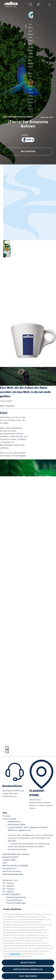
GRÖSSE (25, 70)
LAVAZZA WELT (9, 833)
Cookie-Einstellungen (16, 876)
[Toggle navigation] (49, 4)
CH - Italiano (8, 865)
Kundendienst (12, 759)
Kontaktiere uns (10, 842)
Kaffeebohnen (14, 795)
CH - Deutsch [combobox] (8, 856)
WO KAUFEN (28, 87)
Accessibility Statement (17, 879)
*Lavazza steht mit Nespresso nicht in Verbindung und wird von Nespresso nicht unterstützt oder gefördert (30, 811)
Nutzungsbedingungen (13, 847)
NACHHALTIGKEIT (10, 830)
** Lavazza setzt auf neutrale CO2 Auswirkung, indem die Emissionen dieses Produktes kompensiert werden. (29, 820)
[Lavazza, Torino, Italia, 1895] (11, 4)
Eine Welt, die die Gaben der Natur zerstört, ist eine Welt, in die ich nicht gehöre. (25, 365)
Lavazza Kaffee (9, 792)
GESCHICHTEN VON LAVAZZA (16, 827)
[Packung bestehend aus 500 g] (28, 75)
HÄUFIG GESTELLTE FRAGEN (15, 839)
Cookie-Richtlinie (14, 873)
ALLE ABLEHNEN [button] (28, 976)
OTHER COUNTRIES (11, 868)
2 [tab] (7, 724)
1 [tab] (7, 721)
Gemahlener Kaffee (17, 798)
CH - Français (9, 862)
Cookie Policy (15, 954)
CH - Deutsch (8, 859)
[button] (31, 4)
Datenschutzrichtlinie (16, 870)
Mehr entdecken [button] (7, 379)
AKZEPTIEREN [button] (28, 963)
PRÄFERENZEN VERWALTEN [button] (28, 969)
